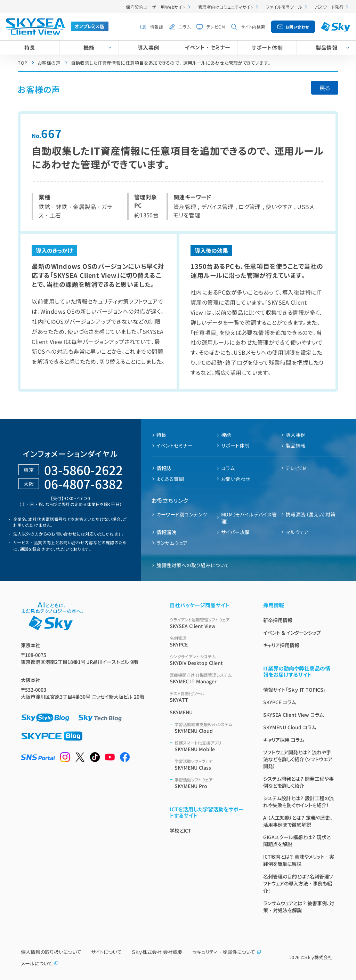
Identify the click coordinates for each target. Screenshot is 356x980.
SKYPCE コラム (280, 702)
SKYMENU (181, 712)
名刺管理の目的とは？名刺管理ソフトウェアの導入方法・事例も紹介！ (298, 883)
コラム (185, 27)
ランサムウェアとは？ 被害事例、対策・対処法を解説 (299, 907)
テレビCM (216, 27)
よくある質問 (170, 479)
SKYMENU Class (211, 765)
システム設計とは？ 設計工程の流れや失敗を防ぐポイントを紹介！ (298, 802)
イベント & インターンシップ (292, 633)
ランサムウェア (172, 543)
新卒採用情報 (278, 620)
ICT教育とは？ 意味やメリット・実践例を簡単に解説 (299, 860)
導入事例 (148, 47)
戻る (325, 88)
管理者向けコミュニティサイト (226, 7)
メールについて (40, 963)
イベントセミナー (175, 445)
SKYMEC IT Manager (208, 678)
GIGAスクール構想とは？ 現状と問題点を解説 (297, 841)
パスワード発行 (329, 7)
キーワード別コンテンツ (182, 514)
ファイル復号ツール (284, 7)
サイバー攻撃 (236, 532)
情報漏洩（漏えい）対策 (311, 514)
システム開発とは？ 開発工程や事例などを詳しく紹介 (298, 782)
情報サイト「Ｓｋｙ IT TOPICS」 (294, 690)
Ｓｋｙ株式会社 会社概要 (157, 952)
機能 (89, 47)
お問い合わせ (297, 27)
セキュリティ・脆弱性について (227, 952)
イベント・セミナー (208, 47)
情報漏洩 (167, 532)
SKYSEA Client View (208, 623)
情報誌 (157, 27)
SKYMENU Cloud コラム (290, 727)
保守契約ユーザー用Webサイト (156, 7)
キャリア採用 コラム (284, 740)
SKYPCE (208, 641)
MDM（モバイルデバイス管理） (249, 518)
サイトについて (106, 952)
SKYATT (208, 697)
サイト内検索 (253, 27)
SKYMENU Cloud (211, 728)
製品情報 (296, 445)
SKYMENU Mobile (211, 746)
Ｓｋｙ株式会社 (318, 957)
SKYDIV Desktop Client (208, 660)
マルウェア (297, 532)
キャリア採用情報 (281, 645)
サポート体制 (267, 47)
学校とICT (180, 830)
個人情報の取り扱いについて (51, 952)
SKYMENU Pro (211, 783)
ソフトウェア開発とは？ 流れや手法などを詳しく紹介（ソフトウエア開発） (298, 759)
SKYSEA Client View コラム (293, 715)
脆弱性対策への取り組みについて (193, 565)
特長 (30, 47)
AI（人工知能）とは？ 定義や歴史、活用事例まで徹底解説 (298, 821)
